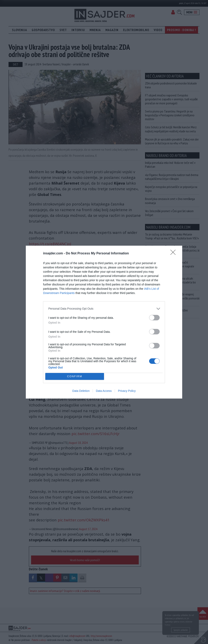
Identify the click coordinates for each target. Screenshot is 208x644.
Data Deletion (81, 391)
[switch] (154, 318)
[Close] (174, 254)
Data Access (104, 391)
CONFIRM (75, 376)
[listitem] (104, 309)
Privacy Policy (127, 391)
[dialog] (104, 322)
